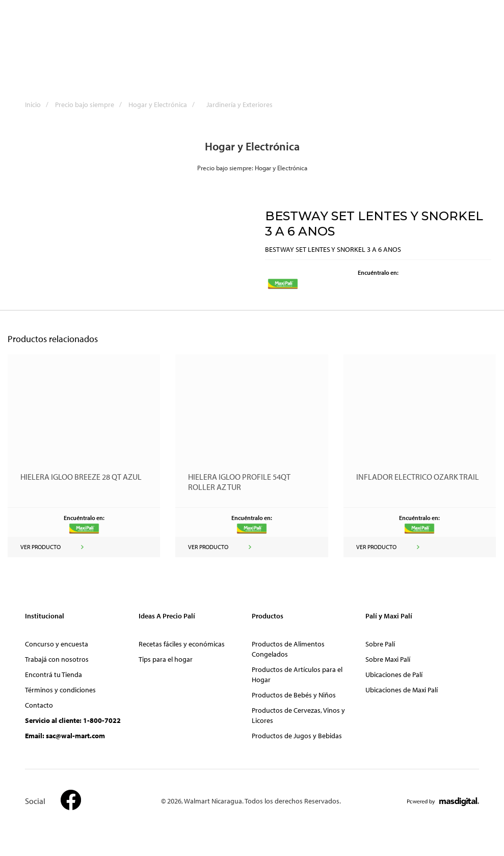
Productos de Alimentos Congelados (288, 649)
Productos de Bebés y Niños (294, 695)
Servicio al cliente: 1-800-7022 (73, 720)
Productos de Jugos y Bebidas (297, 736)
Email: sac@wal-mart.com (65, 736)
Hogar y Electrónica (164, 105)
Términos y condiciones (60, 690)
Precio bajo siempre (91, 105)
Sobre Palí (380, 644)
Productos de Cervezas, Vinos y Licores (298, 715)
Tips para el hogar (166, 659)
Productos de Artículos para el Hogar (297, 675)
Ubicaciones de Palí (394, 675)
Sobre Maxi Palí (388, 659)
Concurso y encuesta (57, 644)
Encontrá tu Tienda (54, 675)
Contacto (39, 705)
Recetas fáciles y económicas (182, 644)
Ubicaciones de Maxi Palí (402, 690)
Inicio (39, 105)
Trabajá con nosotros (57, 659)
